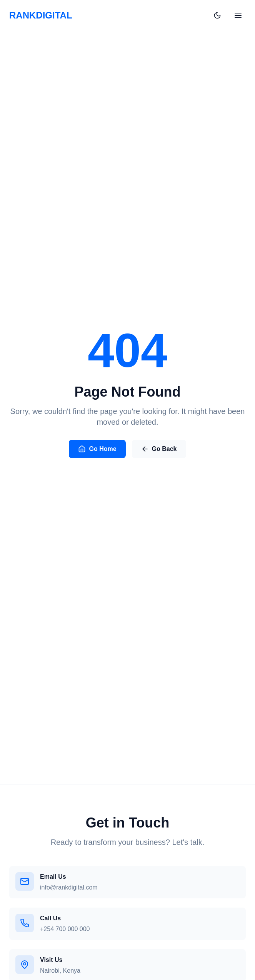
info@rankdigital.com (69, 887)
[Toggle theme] (217, 9)
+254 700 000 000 (65, 929)
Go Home (97, 450)
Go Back (159, 450)
